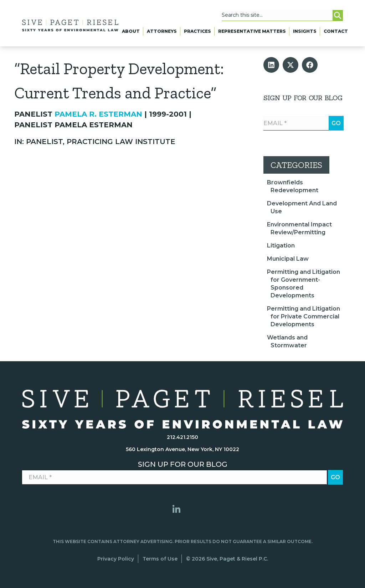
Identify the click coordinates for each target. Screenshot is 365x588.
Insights (305, 31)
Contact (336, 31)
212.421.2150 (182, 437)
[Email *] (304, 123)
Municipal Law (288, 259)
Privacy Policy (116, 559)
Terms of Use (160, 559)
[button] (271, 65)
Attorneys (162, 31)
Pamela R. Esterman (98, 114)
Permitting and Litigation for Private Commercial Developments (304, 316)
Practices (197, 31)
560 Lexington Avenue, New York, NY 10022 (182, 449)
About (131, 31)
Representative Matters (252, 31)
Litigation (281, 246)
